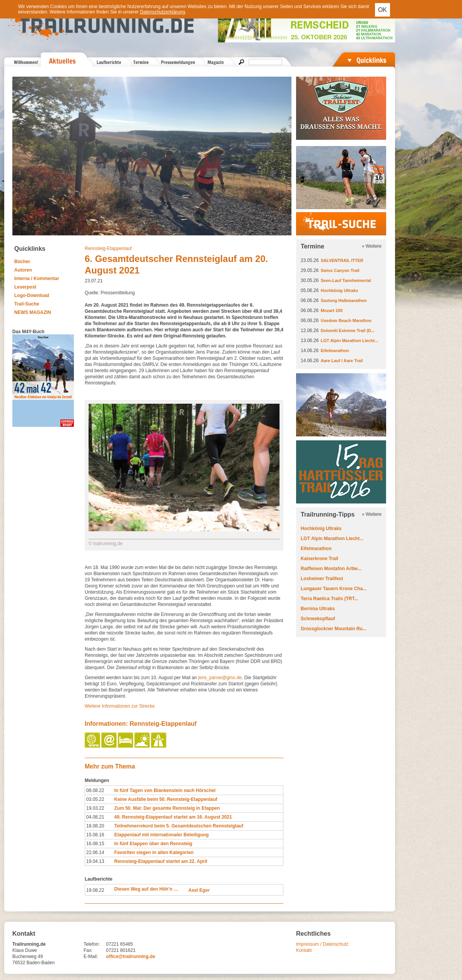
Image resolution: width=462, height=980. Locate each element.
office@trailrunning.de (131, 957)
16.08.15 (95, 844)
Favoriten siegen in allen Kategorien (154, 852)
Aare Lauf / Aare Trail (342, 361)
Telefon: (92, 944)
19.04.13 (95, 861)
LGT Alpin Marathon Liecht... (349, 341)
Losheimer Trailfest (322, 579)
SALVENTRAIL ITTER (342, 260)
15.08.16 (95, 835)
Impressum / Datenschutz (322, 944)
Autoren (23, 270)
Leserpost (25, 287)
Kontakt (304, 950)
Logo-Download (32, 295)
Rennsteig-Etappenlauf (108, 248)
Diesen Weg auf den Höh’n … (146, 889)
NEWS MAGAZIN (33, 312)
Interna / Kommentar (37, 279)
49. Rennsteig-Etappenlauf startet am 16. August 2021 (173, 817)
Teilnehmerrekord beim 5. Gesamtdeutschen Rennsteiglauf (179, 826)
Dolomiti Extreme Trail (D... (348, 331)
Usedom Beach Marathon (346, 321)
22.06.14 (95, 852)
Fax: (88, 950)
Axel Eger (199, 890)
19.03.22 (95, 808)
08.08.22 (95, 790)
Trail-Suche (27, 304)
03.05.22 (95, 799)
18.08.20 (95, 826)
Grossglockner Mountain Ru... (334, 629)
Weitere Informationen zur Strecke (120, 706)
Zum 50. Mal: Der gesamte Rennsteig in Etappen (167, 808)
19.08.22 (95, 890)
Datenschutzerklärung (163, 12)
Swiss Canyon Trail (340, 270)
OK (382, 10)
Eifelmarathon (335, 351)
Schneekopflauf (318, 619)
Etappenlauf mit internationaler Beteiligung (162, 835)
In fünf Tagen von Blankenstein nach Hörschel (165, 790)
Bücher (22, 262)
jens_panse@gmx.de (220, 678)
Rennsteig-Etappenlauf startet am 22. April (161, 861)
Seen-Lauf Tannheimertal (346, 280)
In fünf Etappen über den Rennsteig (153, 844)
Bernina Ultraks (318, 609)
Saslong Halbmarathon (344, 300)
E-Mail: (91, 957)
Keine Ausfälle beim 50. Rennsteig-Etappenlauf (166, 799)
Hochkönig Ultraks (339, 290)
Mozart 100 (332, 310)
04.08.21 (95, 817)
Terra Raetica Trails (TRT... (329, 599)
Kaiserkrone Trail (319, 559)
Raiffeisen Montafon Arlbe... (331, 569)
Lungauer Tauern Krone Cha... (334, 589)
